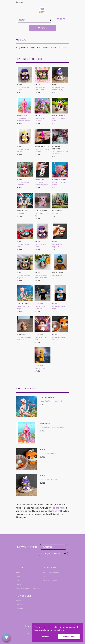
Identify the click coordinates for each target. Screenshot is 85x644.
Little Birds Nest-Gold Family (41, 89)
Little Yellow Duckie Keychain (24, 338)
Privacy (19, 605)
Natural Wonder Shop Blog (28, 588)
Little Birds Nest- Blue (58, 307)
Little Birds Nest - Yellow (23, 151)
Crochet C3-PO (40, 368)
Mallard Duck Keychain (57, 246)
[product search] (31, 20)
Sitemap (20, 609)
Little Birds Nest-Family (23, 246)
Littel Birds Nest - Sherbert (41, 120)
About (18, 576)
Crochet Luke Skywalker (40, 307)
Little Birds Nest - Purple (23, 89)
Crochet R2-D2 (23, 214)
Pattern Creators (50, 580)
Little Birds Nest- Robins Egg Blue (41, 277)
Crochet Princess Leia (41, 338)
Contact (19, 584)
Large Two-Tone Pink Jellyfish (51, 401)
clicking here (58, 508)
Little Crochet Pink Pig (41, 215)
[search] (50, 20)
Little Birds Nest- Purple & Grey (52, 479)
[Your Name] (53, 547)
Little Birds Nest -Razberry (23, 184)
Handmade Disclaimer (52, 573)
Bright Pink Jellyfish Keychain (42, 151)
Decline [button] (46, 637)
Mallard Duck (57, 275)
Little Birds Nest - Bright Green (23, 277)
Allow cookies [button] (69, 637)
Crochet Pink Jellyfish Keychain (52, 427)
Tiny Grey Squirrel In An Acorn (60, 153)
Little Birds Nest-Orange (49, 453)
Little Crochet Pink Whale (59, 184)
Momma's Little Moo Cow (60, 120)
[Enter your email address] (53, 554)
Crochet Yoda (57, 214)
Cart (18, 580)
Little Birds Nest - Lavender (41, 246)
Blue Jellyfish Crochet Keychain (41, 184)
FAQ (44, 576)
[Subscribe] (65, 554)
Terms (19, 601)
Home (18, 573)
